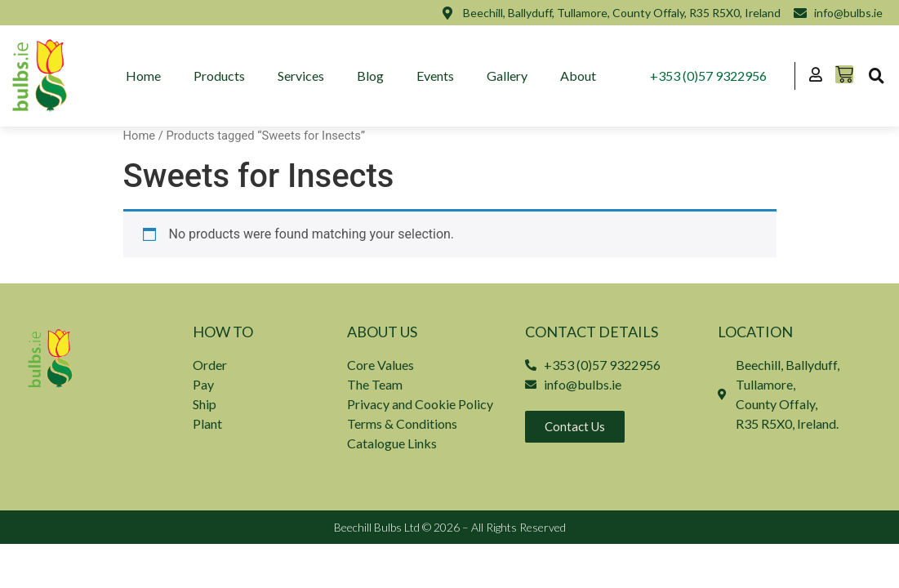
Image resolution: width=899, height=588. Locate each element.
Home (143, 76)
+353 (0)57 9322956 (708, 76)
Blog (370, 76)
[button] (876, 76)
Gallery (507, 76)
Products (219, 76)
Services (301, 76)
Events (435, 76)
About (578, 76)
